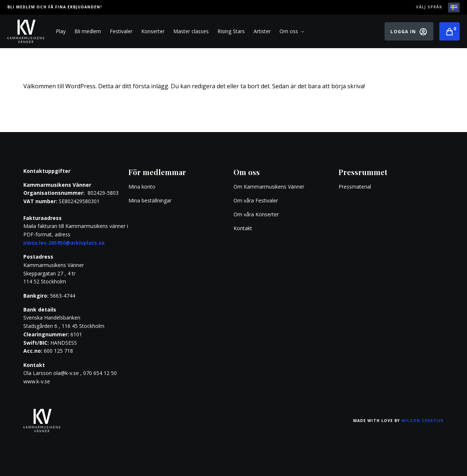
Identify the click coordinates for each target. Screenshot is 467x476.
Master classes (191, 31)
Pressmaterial (355, 187)
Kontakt (243, 228)
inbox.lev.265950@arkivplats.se (64, 243)
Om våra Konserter (256, 214)
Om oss (292, 31)
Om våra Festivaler (256, 200)
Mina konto (142, 187)
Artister (262, 31)
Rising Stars (231, 31)
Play (61, 31)
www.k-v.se (37, 381)
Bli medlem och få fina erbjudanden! (55, 7)
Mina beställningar (150, 200)
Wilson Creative (422, 421)
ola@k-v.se (66, 373)
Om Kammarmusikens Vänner (269, 187)
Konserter (153, 31)
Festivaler (121, 31)
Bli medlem (88, 31)
